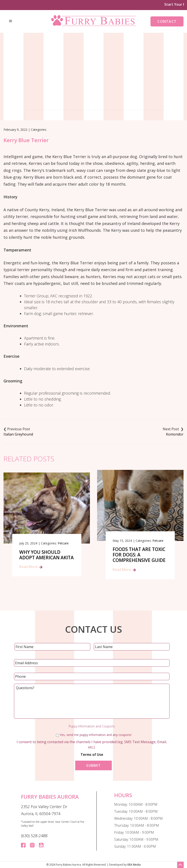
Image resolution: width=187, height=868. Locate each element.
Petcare (63, 543)
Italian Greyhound (18, 434)
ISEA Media (134, 865)
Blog (82, 96)
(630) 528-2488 (34, 836)
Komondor (175, 434)
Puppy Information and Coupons (92, 726)
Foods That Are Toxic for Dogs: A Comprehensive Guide (139, 555)
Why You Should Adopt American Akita (46, 555)
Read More (28, 567)
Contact (167, 21)
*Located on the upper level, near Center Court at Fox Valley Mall (53, 824)
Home (67, 96)
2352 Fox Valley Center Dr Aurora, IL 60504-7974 (44, 810)
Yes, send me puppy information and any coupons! (96, 735)
